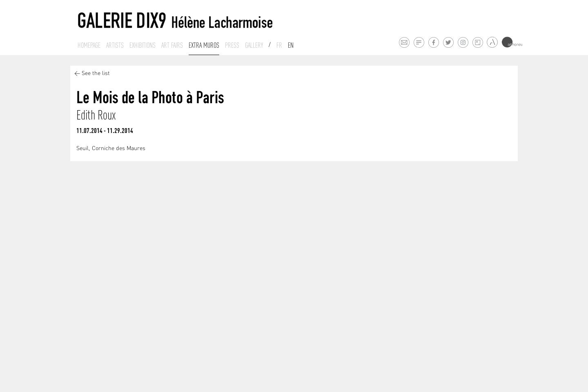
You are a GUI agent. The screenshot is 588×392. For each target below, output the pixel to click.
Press (232, 45)
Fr (279, 45)
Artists (115, 45)
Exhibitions (143, 45)
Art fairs (172, 45)
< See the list (92, 74)
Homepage (89, 45)
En (291, 45)
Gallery (254, 45)
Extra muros (204, 45)
